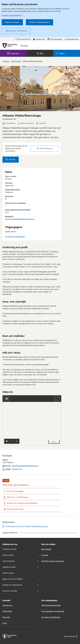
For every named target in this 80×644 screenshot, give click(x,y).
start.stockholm (71, 636)
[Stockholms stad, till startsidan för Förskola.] (40, 46)
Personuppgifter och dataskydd (53, 611)
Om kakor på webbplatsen (11, 15)
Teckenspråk (39, 39)
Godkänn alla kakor (12, 22)
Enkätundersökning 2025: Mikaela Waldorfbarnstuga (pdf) (27, 527)
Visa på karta (9, 123)
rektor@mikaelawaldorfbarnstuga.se (25, 466)
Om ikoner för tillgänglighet (15, 237)
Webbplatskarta (72, 39)
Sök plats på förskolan (15, 485)
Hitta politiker (7, 611)
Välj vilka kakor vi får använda (16, 31)
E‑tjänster (13, 53)
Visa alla (11, 159)
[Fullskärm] (57, 399)
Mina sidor (6, 617)
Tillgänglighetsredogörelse (51, 605)
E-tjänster (45, 555)
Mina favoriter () (23, 39)
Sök (40, 53)
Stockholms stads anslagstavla (53, 561)
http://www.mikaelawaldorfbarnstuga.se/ (20, 219)
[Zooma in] (17, 441)
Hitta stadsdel (46, 549)
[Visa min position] (7, 441)
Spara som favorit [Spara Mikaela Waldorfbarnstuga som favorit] (26, 123)
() (45, 149)
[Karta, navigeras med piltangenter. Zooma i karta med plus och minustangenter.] (32, 420)
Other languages (55, 39)
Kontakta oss (7, 605)
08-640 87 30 (17, 469)
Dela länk (41, 123)
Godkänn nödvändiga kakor (39, 22)
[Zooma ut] (12, 441)
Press (5, 623)
